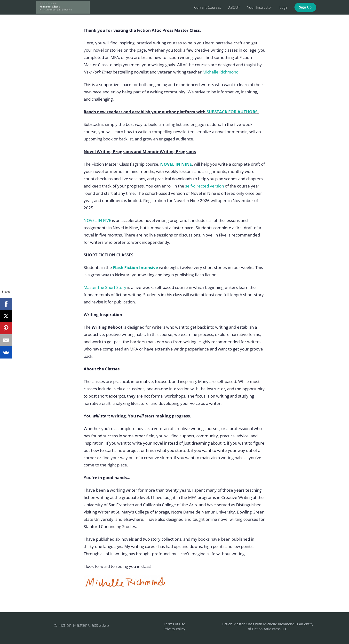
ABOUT (234, 7)
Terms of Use (174, 624)
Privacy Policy (174, 629)
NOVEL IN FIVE (97, 220)
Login (284, 7)
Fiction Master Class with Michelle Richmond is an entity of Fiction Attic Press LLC (268, 626)
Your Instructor (260, 7)
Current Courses (208, 7)
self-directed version (205, 186)
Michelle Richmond (221, 72)
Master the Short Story (105, 287)
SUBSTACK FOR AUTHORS (232, 112)
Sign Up (305, 7)
